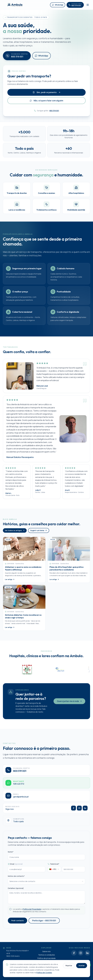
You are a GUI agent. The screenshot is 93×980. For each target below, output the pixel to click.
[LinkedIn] (85, 810)
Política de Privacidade (32, 911)
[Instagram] (79, 810)
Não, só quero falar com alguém (46, 101)
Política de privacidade (46, 958)
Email (15, 866)
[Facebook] (74, 810)
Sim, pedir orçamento (47, 92)
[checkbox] (10, 911)
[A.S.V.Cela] (51, 670)
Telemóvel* (53, 866)
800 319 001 (54, 111)
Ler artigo (10, 582)
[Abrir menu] (88, 5)
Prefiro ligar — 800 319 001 (44, 923)
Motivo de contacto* (16, 878)
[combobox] (54, 872)
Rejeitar (69, 966)
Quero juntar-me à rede (69, 703)
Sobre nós (46, 951)
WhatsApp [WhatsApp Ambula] (58, 5)
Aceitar (82, 966)
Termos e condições (46, 955)
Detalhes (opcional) (16, 891)
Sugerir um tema (39, 533)
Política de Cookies (44, 973)
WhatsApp (41, 56)
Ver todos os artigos (15, 533)
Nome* (11, 854)
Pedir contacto (17, 923)
